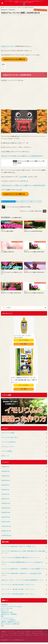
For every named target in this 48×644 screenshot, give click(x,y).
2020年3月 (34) (6, 514)
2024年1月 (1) (5, 477)
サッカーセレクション (7, 620)
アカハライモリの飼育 (8, 434)
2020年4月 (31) (6, 509)
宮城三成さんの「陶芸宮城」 (9, 616)
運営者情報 (4, 633)
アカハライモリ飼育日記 (8, 622)
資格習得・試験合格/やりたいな (10, 623)
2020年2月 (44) (6, 519)
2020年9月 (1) (5, 487)
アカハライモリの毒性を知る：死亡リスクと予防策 (19, 548)
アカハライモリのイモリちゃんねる (11, 608)
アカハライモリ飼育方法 (8, 444)
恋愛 (2, 618)
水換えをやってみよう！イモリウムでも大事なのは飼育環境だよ (23, 582)
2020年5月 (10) (6, 505)
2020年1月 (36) (6, 523)
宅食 (2, 627)
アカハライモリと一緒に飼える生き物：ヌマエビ (18, 586)
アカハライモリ (26, 203)
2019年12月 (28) (6, 528)
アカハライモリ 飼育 (37, 203)
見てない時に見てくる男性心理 (10, 625)
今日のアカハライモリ (7, 46)
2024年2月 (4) (5, 473)
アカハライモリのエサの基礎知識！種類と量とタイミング (21, 559)
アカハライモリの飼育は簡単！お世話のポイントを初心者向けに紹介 (21, 576)
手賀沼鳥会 (4, 606)
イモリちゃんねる (5, 637)
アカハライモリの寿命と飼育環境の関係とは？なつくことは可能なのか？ (23, 565)
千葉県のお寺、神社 (7, 614)
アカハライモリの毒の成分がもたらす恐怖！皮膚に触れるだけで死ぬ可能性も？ (23, 554)
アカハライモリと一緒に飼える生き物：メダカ (18, 596)
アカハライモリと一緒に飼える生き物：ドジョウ (18, 591)
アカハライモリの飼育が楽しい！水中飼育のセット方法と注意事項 (23, 570)
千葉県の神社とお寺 (29, 637)
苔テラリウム (5, 612)
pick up (19, 203)
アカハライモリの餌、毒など (9, 203)
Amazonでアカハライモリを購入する (14, 59)
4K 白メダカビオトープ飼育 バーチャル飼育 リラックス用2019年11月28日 (24, 187)
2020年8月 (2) (5, 491)
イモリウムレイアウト (8, 448)
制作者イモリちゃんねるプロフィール (39, 635)
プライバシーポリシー (11, 633)
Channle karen (37, 637)
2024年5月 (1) (5, 468)
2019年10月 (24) (6, 537)
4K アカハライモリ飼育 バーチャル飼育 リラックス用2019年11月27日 (22, 156)
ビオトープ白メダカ (7, 610)
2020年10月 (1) (6, 482)
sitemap (18, 633)
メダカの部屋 (23, 178)
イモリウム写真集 (7, 453)
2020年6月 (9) (5, 500)
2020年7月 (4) (5, 496)
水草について (5, 457)
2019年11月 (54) (6, 532)
